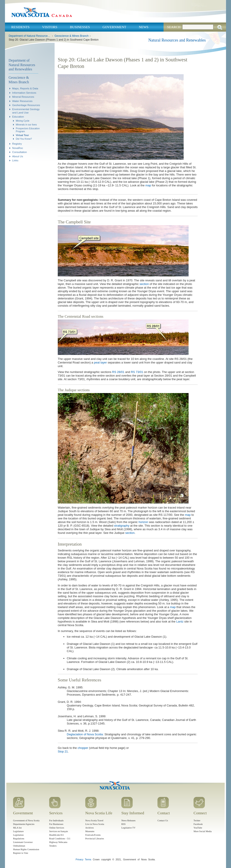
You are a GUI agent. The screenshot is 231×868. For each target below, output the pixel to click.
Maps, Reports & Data (25, 88)
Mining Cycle (23, 121)
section (144, 284)
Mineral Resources (23, 97)
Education (18, 117)
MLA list (17, 828)
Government (114, 27)
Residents (20, 27)
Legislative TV (128, 828)
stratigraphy (122, 526)
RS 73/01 (137, 372)
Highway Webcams (58, 842)
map (148, 185)
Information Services (24, 93)
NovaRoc (18, 148)
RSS (124, 824)
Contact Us (163, 821)
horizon (143, 522)
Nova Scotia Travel (94, 821)
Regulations (19, 839)
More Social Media (203, 831)
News (144, 27)
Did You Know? (24, 139)
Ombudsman (19, 846)
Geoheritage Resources (26, 105)
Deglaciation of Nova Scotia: (85, 734)
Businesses (80, 27)
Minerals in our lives (26, 125)
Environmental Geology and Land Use (26, 111)
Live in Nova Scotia (95, 824)
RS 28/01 (118, 372)
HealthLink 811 (57, 835)
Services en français (59, 831)
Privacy (79, 860)
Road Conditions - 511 (60, 839)
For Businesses (56, 824)
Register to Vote (21, 853)
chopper (83, 748)
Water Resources (22, 101)
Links (15, 160)
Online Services (57, 828)
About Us (18, 156)
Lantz (180, 621)
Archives (90, 828)
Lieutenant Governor (23, 842)
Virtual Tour (22, 135)
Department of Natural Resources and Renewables (30, 36)
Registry (17, 144)
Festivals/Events (93, 835)
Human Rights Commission (26, 849)
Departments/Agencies (24, 824)
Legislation (18, 835)
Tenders (53, 846)
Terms (88, 860)
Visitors (50, 27)
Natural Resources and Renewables (177, 40)
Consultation (20, 152)
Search (174, 27)
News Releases (128, 821)
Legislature (18, 831)
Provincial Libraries (95, 839)
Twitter (197, 821)
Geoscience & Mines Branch (71, 36)
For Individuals (56, 821)
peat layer (100, 362)
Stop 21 (63, 751)
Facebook (198, 824)
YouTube (198, 828)
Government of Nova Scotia (26, 821)
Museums (90, 831)
